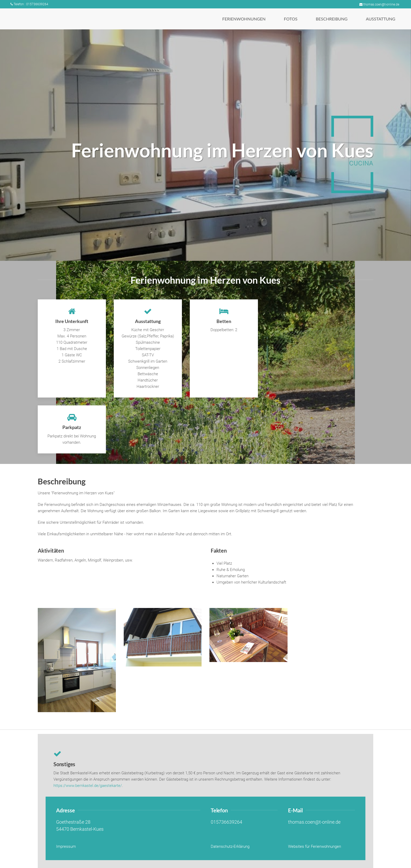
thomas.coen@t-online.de (379, 4)
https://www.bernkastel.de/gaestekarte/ (88, 786)
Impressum (66, 846)
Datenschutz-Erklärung (230, 846)
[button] (244, 19)
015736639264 (226, 822)
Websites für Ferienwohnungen (315, 846)
